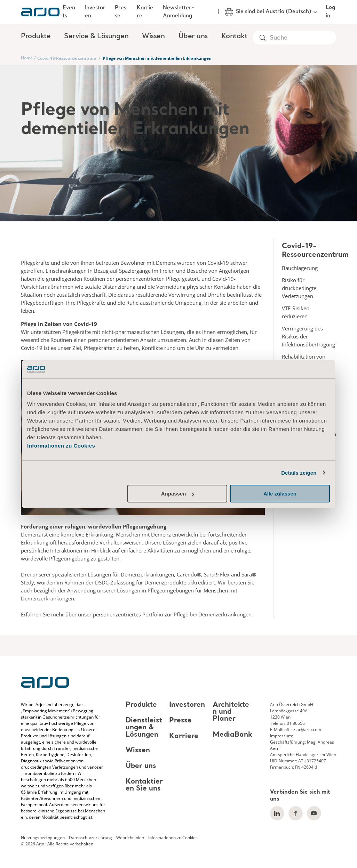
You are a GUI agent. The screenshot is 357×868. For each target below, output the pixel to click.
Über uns (141, 766)
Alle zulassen (280, 494)
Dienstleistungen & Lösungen (144, 728)
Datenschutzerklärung (90, 838)
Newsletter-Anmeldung (178, 12)
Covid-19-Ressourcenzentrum (67, 58)
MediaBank (232, 735)
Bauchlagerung (300, 268)
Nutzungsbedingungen (43, 838)
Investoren (95, 12)
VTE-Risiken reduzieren (296, 312)
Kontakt (234, 36)
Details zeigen (299, 473)
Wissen (138, 751)
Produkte (141, 705)
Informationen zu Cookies (61, 446)
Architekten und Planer (231, 712)
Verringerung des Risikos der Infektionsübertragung (308, 336)
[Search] (303, 38)
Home (27, 58)
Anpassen (178, 494)
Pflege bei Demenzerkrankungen (213, 614)
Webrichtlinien (130, 838)
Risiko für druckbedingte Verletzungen (299, 288)
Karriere (145, 12)
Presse (121, 12)
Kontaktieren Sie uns (144, 785)
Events (69, 12)
